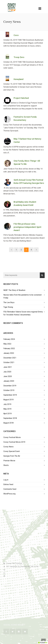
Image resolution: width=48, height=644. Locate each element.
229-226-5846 (12, 570)
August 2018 (8, 423)
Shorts (6, 465)
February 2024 (9, 339)
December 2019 (10, 386)
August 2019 (8, 400)
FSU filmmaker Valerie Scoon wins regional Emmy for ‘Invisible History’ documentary (23, 313)
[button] (42, 275)
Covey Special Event (12, 451)
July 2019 (7, 404)
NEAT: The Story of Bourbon (14, 290)
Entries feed (8, 484)
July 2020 (7, 372)
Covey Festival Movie (12, 437)
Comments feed (10, 489)
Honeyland (18, 79)
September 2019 (10, 395)
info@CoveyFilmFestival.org (17, 573)
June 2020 (8, 376)
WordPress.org (9, 494)
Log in (6, 480)
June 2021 (8, 367)
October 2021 (9, 362)
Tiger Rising (8, 307)
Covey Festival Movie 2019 (14, 442)
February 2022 (9, 348)
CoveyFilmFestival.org (15, 576)
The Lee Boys (9, 302)
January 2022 (9, 353)
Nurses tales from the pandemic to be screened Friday (22, 296)
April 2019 (7, 414)
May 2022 (7, 344)
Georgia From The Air (12, 456)
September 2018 (10, 418)
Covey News (8, 447)
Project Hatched (21, 98)
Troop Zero (19, 57)
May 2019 (7, 409)
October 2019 (9, 390)
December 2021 (10, 358)
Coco (16, 35)
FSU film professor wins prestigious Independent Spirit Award (27, 227)
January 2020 (9, 381)
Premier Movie (9, 461)
